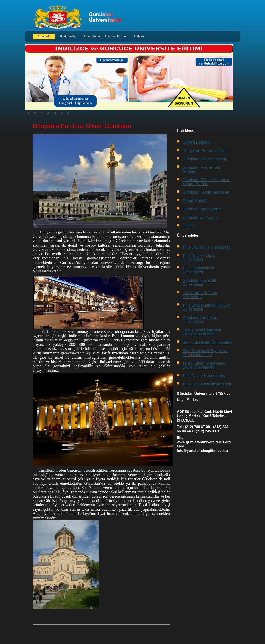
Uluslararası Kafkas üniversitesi (200, 295)
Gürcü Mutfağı (195, 201)
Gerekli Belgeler (197, 142)
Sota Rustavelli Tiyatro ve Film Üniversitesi (205, 353)
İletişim (139, 36)
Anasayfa (44, 36)
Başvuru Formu (115, 36)
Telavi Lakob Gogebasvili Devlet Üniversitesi (205, 365)
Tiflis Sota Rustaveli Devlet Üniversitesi (206, 307)
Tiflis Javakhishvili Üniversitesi (198, 270)
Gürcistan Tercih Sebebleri (206, 192)
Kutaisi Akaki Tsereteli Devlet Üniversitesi (202, 332)
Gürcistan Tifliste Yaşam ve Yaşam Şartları (206, 182)
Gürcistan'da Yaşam (200, 218)
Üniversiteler (91, 36)
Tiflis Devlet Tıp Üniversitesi (207, 247)
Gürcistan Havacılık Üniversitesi (200, 282)
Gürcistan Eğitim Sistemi (204, 159)
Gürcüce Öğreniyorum (202, 209)
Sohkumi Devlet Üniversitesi (207, 342)
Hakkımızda (68, 36)
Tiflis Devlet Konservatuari (206, 376)
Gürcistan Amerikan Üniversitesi (200, 320)
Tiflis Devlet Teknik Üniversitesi (199, 258)
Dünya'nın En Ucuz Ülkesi (206, 151)
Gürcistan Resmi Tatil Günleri (201, 169)
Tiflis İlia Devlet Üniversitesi (207, 384)
